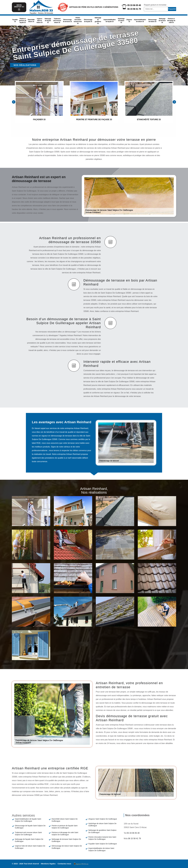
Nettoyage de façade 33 (48, 21)
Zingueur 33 (129, 21)
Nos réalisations (25, 65)
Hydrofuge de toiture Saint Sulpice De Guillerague (102, 825)
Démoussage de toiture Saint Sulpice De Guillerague (67, 847)
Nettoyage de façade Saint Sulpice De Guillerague (29, 840)
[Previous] (14, 102)
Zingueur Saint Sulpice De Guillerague (103, 819)
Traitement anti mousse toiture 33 (57, 21)
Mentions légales (48, 864)
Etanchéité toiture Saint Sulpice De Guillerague (65, 820)
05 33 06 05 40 (134, 5)
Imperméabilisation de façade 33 (110, 21)
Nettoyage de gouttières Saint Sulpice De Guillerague (102, 831)
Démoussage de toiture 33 (152, 21)
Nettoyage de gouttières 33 (98, 21)
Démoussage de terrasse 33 (67, 21)
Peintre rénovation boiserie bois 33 (78, 21)
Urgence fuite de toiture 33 (40, 21)
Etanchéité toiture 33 (31, 21)
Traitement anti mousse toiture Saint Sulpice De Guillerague (28, 834)
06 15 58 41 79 (134, 9)
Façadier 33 (15, 21)
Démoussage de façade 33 (88, 21)
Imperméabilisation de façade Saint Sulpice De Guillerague (28, 820)
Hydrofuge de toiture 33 (121, 21)
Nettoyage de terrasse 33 (162, 21)
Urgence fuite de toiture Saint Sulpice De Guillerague (30, 847)
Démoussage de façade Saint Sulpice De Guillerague (30, 827)
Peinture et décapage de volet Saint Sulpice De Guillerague (65, 834)
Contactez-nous (64, 864)
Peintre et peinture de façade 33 (23, 21)
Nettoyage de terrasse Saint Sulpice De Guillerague (66, 840)
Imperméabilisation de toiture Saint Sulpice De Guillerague (101, 849)
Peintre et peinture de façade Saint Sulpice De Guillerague (65, 827)
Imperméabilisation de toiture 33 (140, 21)
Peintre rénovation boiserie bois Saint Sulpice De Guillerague (102, 838)
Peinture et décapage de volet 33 (171, 21)
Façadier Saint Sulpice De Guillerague (103, 844)
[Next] (174, 102)
